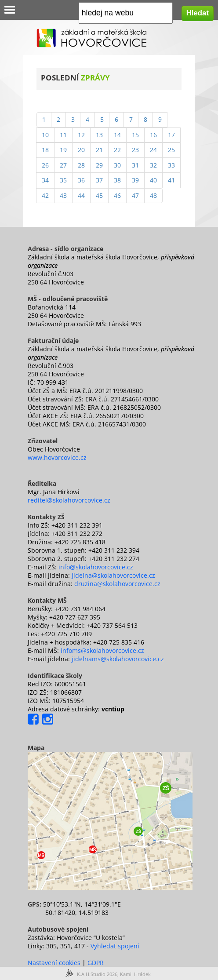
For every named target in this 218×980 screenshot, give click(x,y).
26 (45, 165)
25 (171, 150)
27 (63, 165)
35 (63, 180)
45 (99, 195)
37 (99, 180)
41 (171, 180)
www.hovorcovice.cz (57, 457)
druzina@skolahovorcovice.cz (117, 584)
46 (117, 195)
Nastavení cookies (54, 963)
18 (45, 150)
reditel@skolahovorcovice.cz (69, 500)
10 (45, 135)
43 (63, 195)
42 (45, 195)
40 (153, 180)
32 (153, 165)
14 (117, 135)
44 (81, 195)
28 (81, 165)
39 (135, 180)
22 (117, 150)
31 (135, 165)
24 (153, 150)
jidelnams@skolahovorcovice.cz (118, 659)
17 (171, 135)
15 (135, 135)
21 (99, 150)
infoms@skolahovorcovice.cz (102, 650)
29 (99, 165)
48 (153, 195)
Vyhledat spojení (115, 946)
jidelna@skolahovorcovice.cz (113, 575)
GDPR (96, 963)
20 (81, 150)
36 (81, 180)
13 (99, 135)
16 (153, 135)
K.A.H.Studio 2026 (97, 974)
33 (171, 165)
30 (117, 165)
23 (135, 150)
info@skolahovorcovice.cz (96, 567)
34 (45, 180)
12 (81, 135)
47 (135, 195)
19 (63, 150)
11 (63, 135)
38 (117, 180)
